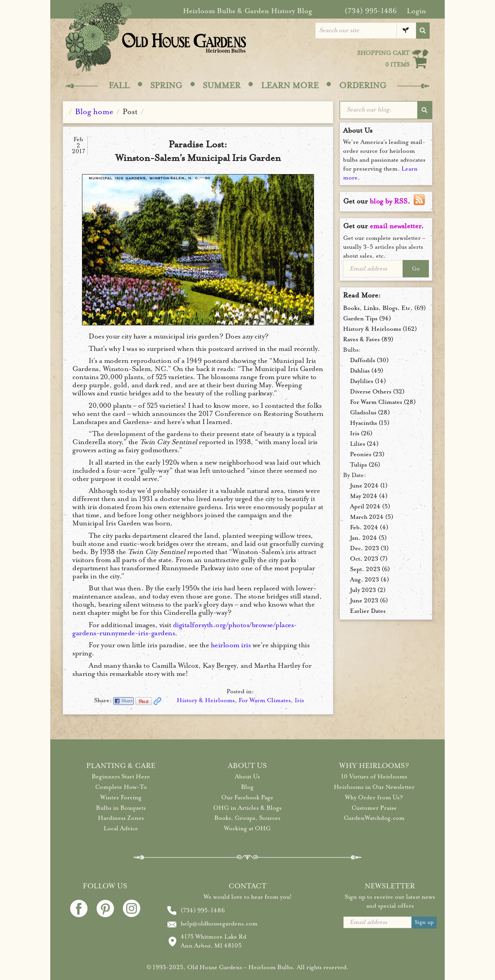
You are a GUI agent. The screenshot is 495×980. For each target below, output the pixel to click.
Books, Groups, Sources (247, 818)
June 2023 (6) (369, 600)
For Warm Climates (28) (383, 402)
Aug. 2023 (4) (370, 580)
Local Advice (121, 828)
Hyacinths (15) (370, 423)
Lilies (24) (364, 444)
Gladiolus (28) (370, 412)
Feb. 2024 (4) (369, 527)
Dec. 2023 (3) (369, 548)
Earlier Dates (368, 611)
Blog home (94, 112)
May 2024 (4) (369, 496)
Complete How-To (121, 787)
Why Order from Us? (374, 797)
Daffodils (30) (369, 360)
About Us (247, 776)
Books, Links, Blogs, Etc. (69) (384, 308)
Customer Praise (374, 808)
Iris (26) (361, 433)
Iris (299, 700)
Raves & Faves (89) (368, 339)
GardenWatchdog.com (374, 818)
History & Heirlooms (206, 700)
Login (416, 11)
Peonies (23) (367, 454)
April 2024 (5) (370, 506)
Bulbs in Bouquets (121, 808)
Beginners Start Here (121, 776)
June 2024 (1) (369, 486)
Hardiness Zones (121, 818)
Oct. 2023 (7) (369, 559)
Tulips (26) (365, 465)
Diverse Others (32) (377, 392)
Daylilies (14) (368, 381)
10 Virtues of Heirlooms (374, 776)
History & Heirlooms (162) (380, 329)
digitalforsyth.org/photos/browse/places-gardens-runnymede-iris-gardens (185, 629)
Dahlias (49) (367, 371)
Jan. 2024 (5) (368, 538)
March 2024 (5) (372, 517)
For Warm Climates (265, 700)
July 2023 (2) (368, 590)
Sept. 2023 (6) (370, 569)
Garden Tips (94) (367, 318)
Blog (247, 787)
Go (416, 269)
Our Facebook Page (247, 797)
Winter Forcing (121, 797)
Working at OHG (247, 828)
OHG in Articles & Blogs (247, 808)
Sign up (424, 922)
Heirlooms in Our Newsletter (374, 787)
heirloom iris (231, 645)
